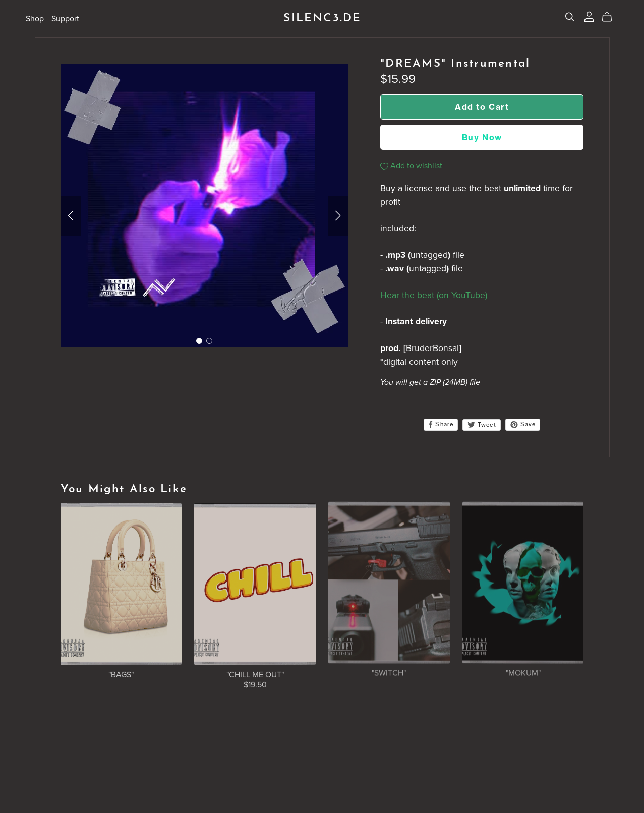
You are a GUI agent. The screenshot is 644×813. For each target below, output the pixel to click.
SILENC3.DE (322, 18)
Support (65, 18)
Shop (35, 18)
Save (523, 424)
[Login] (589, 16)
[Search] (570, 17)
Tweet (482, 425)
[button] (71, 216)
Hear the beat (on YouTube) (434, 295)
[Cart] (611, 17)
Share (441, 424)
